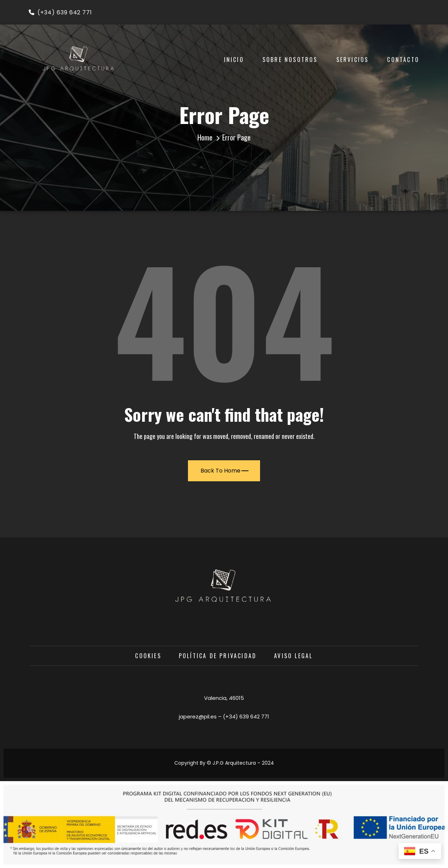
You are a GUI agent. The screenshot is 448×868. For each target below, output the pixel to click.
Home (205, 137)
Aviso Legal (293, 656)
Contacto (403, 60)
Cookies (148, 656)
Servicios (353, 60)
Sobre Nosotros (290, 60)
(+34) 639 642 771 (60, 12)
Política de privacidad (218, 656)
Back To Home (225, 471)
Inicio (234, 60)
